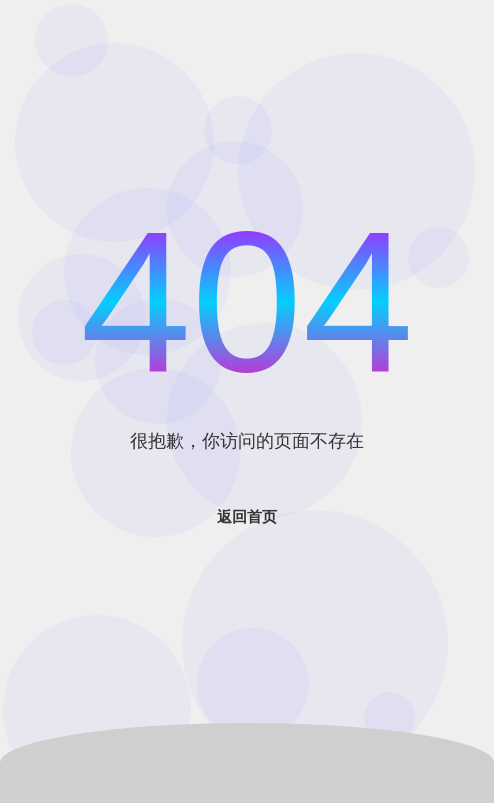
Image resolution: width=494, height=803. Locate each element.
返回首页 (247, 516)
